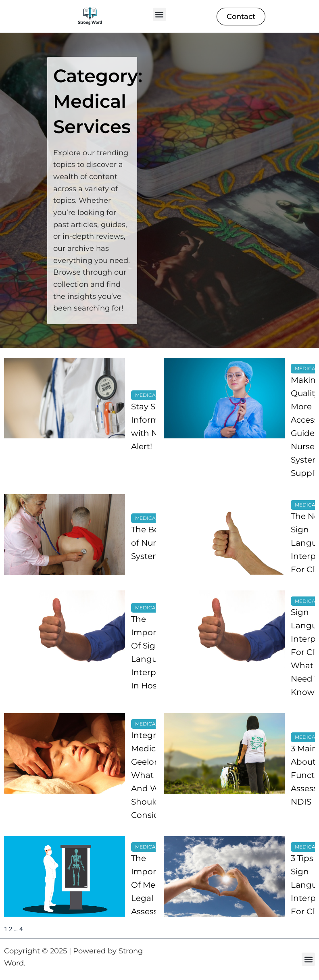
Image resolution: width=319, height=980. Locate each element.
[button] (159, 14)
